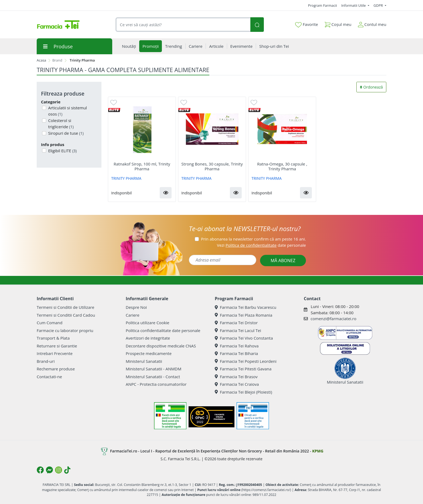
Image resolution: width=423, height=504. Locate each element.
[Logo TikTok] (67, 470)
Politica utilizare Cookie (147, 323)
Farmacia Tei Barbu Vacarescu (245, 307)
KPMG (318, 451)
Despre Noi (136, 307)
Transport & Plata (53, 338)
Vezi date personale (261, 245)
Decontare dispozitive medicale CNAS (161, 346)
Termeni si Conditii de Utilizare (65, 307)
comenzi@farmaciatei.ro (333, 319)
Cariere (133, 315)
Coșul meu (338, 23)
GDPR (379, 5)
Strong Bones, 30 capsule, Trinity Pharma (212, 166)
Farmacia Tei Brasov (236, 377)
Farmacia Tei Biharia (236, 353)
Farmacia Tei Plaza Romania (243, 315)
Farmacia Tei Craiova (237, 384)
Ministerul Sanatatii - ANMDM (153, 369)
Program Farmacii (323, 5)
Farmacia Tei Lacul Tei (238, 330)
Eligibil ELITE (62, 151)
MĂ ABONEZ (283, 261)
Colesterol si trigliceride (60, 124)
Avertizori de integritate (148, 338)
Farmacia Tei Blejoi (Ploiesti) (243, 392)
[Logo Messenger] (49, 470)
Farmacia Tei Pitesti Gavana (243, 369)
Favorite (306, 25)
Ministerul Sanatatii (144, 361)
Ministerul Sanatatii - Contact (153, 377)
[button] (166, 193)
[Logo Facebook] (40, 470)
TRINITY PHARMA (126, 178)
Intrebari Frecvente (55, 353)
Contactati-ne (49, 377)
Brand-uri (46, 361)
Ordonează (371, 87)
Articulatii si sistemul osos (67, 111)
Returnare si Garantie (57, 346)
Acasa (41, 60)
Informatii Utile (354, 5)
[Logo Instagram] (59, 470)
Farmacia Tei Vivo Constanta (244, 338)
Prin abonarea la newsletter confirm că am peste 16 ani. (253, 239)
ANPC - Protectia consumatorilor (156, 384)
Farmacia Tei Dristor (236, 323)
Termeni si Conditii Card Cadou (66, 315)
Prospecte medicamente (149, 353)
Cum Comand (50, 323)
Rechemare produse (56, 369)
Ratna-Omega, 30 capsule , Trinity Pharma (282, 166)
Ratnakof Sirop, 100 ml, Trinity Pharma (142, 166)
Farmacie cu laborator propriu (65, 330)
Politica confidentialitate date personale (163, 330)
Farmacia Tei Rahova (237, 346)
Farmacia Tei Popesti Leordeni (246, 361)
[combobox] (183, 25)
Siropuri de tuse (65, 133)
